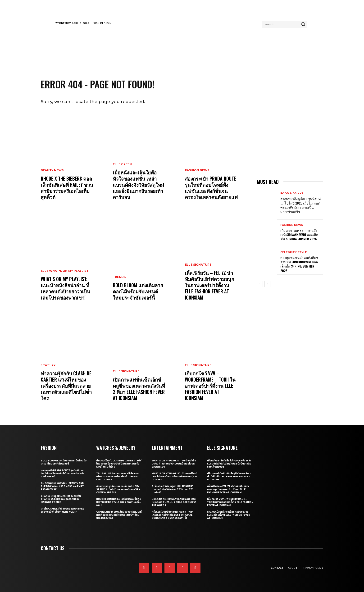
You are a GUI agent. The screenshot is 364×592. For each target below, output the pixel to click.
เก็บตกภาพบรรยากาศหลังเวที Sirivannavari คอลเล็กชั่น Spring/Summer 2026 (299, 235)
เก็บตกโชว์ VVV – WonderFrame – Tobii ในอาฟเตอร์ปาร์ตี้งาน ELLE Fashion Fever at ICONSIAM (210, 386)
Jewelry (48, 365)
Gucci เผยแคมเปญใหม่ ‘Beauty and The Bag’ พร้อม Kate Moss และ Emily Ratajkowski (62, 486)
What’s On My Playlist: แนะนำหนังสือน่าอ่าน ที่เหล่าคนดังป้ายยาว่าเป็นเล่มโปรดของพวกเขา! (65, 288)
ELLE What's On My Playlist (65, 271)
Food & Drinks (292, 194)
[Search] (303, 24)
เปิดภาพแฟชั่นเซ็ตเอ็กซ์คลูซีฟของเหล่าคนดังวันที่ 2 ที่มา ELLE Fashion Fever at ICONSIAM (139, 389)
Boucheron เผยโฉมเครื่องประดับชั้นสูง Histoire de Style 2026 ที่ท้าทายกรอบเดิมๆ (119, 502)
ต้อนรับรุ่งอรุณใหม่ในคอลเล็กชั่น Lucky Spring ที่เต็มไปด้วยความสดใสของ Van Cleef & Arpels (118, 489)
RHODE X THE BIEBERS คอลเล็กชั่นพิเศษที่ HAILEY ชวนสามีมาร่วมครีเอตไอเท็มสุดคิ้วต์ (67, 188)
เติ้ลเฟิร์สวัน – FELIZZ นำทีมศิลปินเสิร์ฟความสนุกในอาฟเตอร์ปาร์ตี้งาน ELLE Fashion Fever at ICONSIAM (209, 285)
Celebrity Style (294, 252)
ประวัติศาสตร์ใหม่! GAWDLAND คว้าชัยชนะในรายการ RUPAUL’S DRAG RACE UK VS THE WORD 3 (174, 502)
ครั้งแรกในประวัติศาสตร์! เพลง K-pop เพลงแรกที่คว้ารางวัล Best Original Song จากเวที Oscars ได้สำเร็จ (172, 515)
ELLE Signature (126, 371)
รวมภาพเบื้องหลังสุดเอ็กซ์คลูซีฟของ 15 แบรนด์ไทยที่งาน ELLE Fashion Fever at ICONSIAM (229, 515)
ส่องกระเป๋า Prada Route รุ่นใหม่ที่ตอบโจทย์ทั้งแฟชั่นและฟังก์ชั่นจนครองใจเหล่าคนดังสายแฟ (211, 188)
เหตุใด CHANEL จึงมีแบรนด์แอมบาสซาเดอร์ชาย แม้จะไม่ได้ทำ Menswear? (63, 510)
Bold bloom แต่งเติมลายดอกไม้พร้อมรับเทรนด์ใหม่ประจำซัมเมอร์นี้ (138, 291)
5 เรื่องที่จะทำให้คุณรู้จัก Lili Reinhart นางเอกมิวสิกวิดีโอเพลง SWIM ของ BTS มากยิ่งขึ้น (173, 489)
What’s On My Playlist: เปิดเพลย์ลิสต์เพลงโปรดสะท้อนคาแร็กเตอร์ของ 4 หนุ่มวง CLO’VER (174, 476)
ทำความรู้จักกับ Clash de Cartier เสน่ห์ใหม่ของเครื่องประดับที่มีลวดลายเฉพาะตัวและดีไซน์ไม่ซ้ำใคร (66, 386)
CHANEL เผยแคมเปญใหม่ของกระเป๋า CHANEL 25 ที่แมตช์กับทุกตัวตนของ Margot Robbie (61, 499)
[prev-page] (260, 284)
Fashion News (197, 170)
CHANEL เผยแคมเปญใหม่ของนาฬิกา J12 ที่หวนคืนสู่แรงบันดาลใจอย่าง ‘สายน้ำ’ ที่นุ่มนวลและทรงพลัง (119, 515)
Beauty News (52, 170)
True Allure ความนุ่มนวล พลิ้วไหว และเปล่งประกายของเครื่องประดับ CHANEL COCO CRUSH (118, 476)
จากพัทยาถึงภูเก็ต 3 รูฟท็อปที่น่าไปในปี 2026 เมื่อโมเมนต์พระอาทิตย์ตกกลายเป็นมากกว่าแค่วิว (300, 205)
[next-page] (267, 284)
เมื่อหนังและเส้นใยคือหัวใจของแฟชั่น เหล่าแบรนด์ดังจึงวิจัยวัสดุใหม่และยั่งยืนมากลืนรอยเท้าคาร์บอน (138, 185)
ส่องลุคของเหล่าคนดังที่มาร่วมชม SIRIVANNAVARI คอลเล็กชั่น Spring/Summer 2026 (299, 264)
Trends (119, 277)
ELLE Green (122, 164)
